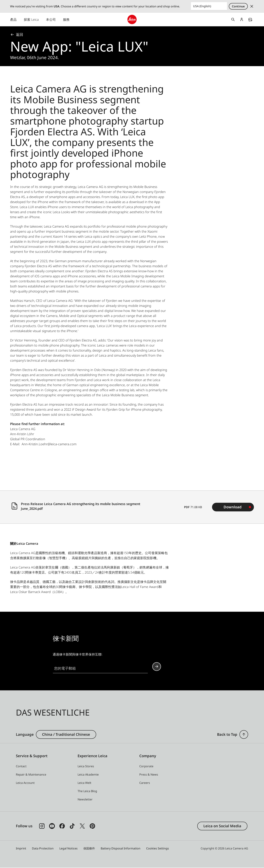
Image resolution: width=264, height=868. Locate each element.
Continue (238, 6)
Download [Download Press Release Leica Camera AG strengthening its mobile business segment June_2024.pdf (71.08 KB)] (233, 507)
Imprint (21, 849)
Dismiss (252, 6)
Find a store (250, 20)
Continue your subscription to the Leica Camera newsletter (157, 667)
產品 (13, 20)
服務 (66, 20)
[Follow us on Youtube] (52, 826)
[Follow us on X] (82, 826)
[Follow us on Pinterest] (92, 826)
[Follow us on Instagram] (42, 826)
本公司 (51, 20)
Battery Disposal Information (121, 849)
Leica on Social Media (222, 826)
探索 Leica (31, 20)
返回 (17, 35)
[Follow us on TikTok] (72, 826)
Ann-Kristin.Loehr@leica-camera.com (49, 444)
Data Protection (43, 849)
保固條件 (89, 849)
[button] (244, 735)
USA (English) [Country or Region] (202, 6)
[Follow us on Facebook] (62, 826)
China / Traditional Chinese (66, 735)
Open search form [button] (233, 20)
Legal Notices (68, 849)
